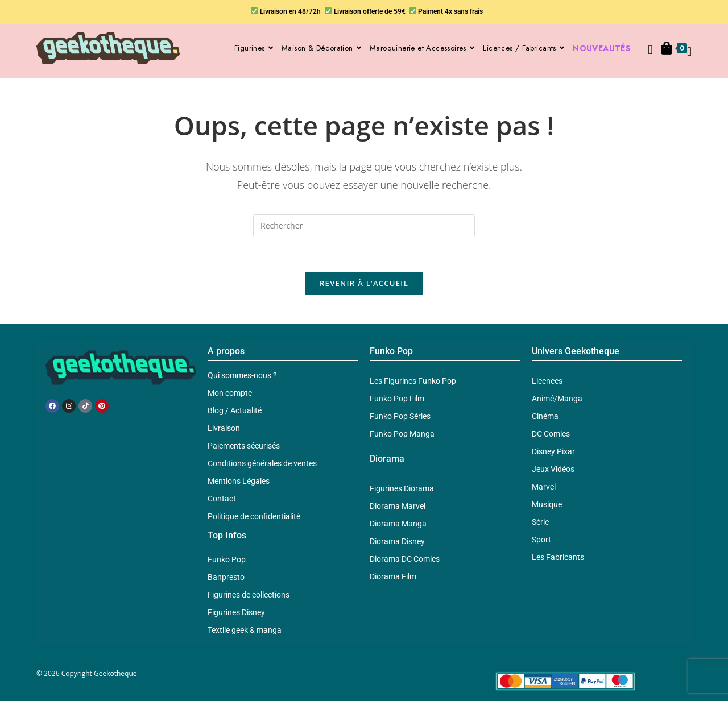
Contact (222, 499)
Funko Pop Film (397, 399)
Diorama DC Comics (405, 559)
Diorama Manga (398, 524)
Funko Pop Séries (400, 416)
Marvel (544, 487)
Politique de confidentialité (254, 516)
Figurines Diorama (402, 488)
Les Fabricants (558, 557)
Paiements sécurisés (244, 446)
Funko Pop (227, 559)
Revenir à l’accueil (364, 283)
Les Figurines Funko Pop (413, 381)
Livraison (224, 428)
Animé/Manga (557, 399)
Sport (541, 540)
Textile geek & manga (245, 630)
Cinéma (545, 416)
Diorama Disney (397, 541)
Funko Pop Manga (402, 434)
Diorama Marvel (398, 506)
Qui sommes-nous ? (242, 375)
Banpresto (226, 577)
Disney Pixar (553, 451)
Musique (547, 504)
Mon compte (230, 393)
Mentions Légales (239, 481)
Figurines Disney (236, 612)
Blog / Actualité (235, 410)
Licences (547, 381)
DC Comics (551, 434)
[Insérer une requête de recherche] (364, 226)
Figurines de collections (249, 595)
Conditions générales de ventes (262, 463)
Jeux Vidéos (553, 469)
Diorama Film (393, 576)
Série (540, 522)
